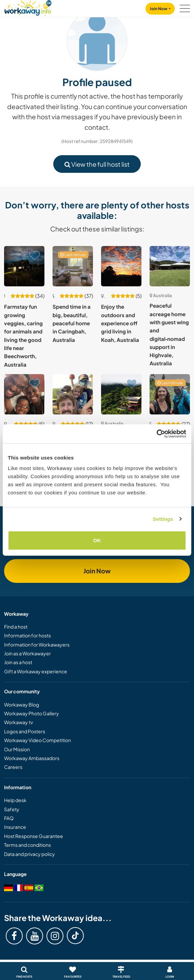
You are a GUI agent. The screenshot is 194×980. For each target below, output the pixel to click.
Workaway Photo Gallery (32, 713)
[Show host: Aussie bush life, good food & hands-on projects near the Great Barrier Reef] (170, 394)
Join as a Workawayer (27, 653)
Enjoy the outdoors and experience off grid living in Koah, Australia (120, 323)
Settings (163, 519)
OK (97, 540)
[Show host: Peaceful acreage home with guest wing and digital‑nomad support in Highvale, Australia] (170, 266)
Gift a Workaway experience (36, 671)
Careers (13, 767)
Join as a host (18, 662)
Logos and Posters (25, 731)
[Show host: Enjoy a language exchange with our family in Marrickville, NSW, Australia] (24, 394)
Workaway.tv (18, 722)
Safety (12, 809)
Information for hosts (27, 635)
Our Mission (17, 749)
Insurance (15, 827)
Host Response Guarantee (34, 836)
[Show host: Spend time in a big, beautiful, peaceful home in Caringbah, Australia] (73, 266)
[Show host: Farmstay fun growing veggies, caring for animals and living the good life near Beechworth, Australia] (24, 266)
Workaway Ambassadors (32, 758)
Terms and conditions (27, 845)
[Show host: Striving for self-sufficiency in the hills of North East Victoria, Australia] (73, 394)
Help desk (15, 800)
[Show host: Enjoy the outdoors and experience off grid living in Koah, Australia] (121, 266)
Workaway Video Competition (37, 740)
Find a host (16, 627)
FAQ (9, 818)
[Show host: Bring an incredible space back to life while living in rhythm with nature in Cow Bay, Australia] (121, 394)
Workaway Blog (22, 705)
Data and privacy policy (30, 854)
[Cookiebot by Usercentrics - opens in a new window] (157, 434)
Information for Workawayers (37, 645)
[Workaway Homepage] (28, 7)
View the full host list (97, 164)
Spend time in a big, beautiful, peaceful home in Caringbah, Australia (72, 323)
